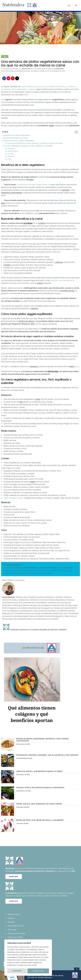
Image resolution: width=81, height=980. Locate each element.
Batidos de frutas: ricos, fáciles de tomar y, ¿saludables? (40, 820)
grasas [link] (40, 283)
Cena (10, 159)
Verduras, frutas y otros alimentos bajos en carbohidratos (40, 787)
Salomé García (26, 69)
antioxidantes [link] (17, 193)
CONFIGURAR (17, 971)
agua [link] (3, 203)
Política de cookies (15, 937)
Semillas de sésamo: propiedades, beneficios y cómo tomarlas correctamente (42, 740)
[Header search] (76, 5)
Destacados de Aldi (16, 926)
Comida (10, 154)
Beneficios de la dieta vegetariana (17, 135)
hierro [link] (72, 367)
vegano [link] (33, 482)
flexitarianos (40, 102)
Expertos (11, 918)
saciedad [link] (65, 190)
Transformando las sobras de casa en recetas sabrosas (45, 976)
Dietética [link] (34, 309)
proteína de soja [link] (67, 291)
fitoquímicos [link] (6, 193)
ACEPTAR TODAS (38, 971)
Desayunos (12, 148)
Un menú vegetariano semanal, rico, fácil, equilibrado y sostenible (28, 146)
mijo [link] (21, 402)
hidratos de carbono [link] (27, 321)
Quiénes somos (14, 914)
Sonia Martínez (59, 69)
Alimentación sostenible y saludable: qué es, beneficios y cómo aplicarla (47, 755)
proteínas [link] (28, 223)
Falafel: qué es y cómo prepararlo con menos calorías (39, 804)
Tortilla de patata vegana (13, 498)
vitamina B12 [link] (53, 371)
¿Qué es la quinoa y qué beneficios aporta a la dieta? (39, 771)
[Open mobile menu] (70, 5)
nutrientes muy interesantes (61, 280)
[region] (28, 958)
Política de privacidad (16, 933)
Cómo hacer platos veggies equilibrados (19, 141)
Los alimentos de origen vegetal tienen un (41, 185)
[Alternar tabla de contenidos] (75, 132)
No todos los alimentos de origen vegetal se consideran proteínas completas (35, 143)
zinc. (78, 367)
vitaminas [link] (59, 262)
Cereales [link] (7, 265)
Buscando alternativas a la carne (16, 138)
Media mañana (13, 151)
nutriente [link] (42, 223)
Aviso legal (12, 930)
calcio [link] (38, 399)
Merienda (11, 156)
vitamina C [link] (34, 367)
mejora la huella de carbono (61, 203)
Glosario (11, 922)
